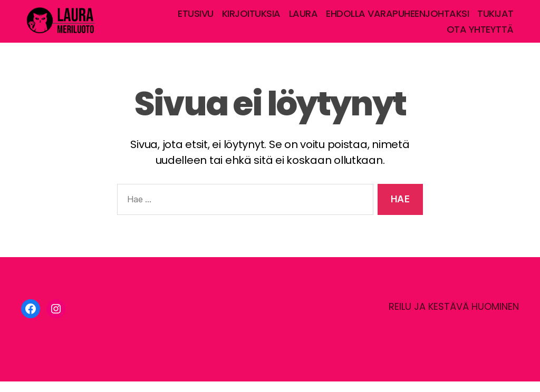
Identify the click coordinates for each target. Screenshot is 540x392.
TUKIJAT (495, 19)
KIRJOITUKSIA (251, 19)
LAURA (303, 19)
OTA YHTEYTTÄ (480, 35)
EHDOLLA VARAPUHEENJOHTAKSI (397, 19)
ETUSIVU (196, 19)
